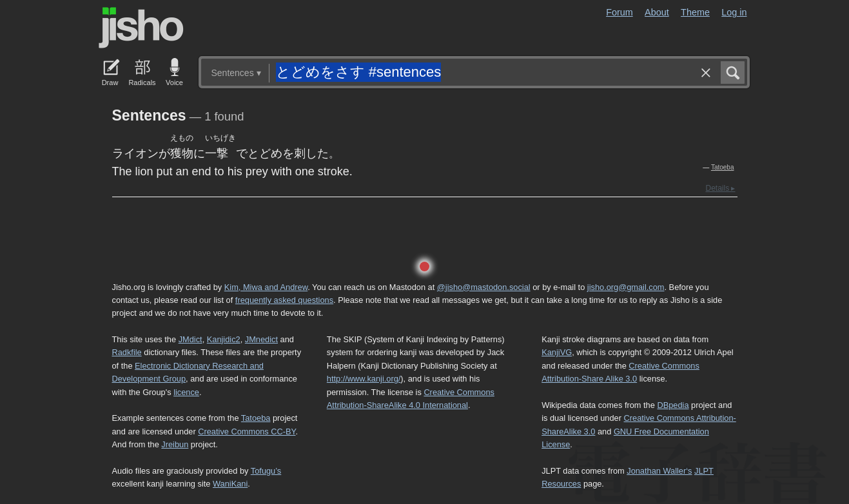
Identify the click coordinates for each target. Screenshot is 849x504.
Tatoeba (723, 167)
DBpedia (673, 405)
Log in (734, 12)
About (657, 12)
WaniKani (230, 484)
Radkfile (127, 352)
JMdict (190, 339)
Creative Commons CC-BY (247, 431)
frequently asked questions (284, 300)
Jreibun (175, 444)
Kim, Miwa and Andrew (266, 287)
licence (186, 392)
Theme (695, 12)
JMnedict (261, 339)
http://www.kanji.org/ (364, 379)
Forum (620, 12)
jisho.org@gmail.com (626, 287)
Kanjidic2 (224, 339)
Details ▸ (720, 188)
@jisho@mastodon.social (484, 287)
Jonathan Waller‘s (659, 471)
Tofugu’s (266, 471)
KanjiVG (557, 352)
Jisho (141, 28)
